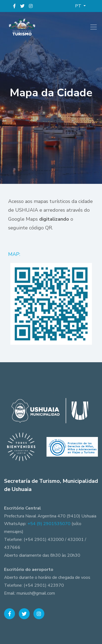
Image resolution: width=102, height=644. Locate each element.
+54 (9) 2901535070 (49, 524)
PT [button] (79, 6)
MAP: (15, 254)
